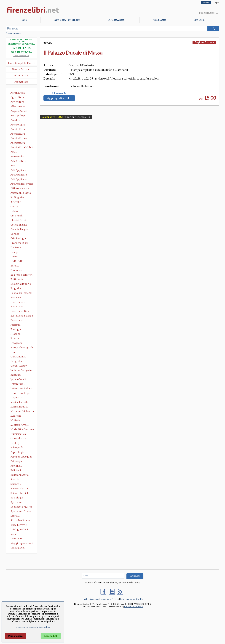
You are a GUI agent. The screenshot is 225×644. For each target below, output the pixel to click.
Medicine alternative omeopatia (17, 416)
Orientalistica (18, 439)
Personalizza (15, 636)
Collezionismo (19, 225)
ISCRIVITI (135, 576)
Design (14, 252)
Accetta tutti (51, 636)
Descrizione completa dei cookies (33, 627)
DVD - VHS (17, 261)
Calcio (14, 211)
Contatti (199, 20)
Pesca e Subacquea (21, 457)
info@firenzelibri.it (134, 607)
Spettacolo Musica (21, 507)
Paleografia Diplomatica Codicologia (18, 448)
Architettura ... (19, 129)
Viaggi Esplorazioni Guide (22, 543)
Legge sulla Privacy (110, 599)
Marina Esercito (20, 402)
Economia (16, 270)
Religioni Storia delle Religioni (20, 475)
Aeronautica (18, 93)
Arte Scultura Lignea (18, 161)
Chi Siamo (160, 20)
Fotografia (16, 343)
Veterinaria (17, 539)
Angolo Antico (19, 111)
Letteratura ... (18, 384)
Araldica (15, 120)
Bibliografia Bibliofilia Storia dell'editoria (20, 198)
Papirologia (17, 452)
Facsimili (16, 325)
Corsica (15, 234)
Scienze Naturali (20, 489)
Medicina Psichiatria (22, 411)
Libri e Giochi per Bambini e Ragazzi (21, 393)
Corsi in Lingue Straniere (19, 230)
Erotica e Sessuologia (17, 298)
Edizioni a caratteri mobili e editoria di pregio (22, 275)
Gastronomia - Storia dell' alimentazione (19, 357)
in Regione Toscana (66, 117)
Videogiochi (18, 548)
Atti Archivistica (20, 188)
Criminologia (18, 238)
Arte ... (14, 152)
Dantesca (16, 247)
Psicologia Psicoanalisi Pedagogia (17, 462)
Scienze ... (16, 484)
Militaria (15, 420)
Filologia (16, 329)
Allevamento (18, 106)
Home (23, 20)
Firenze (15, 338)
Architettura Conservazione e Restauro (20, 134)
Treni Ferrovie (19, 525)
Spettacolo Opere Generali (21, 512)
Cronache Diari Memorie (19, 243)
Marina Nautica (19, 407)
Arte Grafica (17, 157)
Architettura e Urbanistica (19, 139)
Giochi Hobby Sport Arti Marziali (21, 366)
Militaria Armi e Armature (20, 425)
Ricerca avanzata (13, 33)
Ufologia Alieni (19, 530)
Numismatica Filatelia (18, 434)
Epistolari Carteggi (21, 293)
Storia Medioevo (20, 520)
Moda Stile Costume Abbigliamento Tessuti (22, 430)
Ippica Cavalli (18, 379)
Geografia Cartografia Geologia (17, 362)
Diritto (15, 257)
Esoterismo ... (18, 302)
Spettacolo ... (18, 502)
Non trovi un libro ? (67, 20)
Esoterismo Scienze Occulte (22, 316)
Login (202, 13)
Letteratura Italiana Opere (21, 389)
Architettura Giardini (18, 143)
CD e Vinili (17, 216)
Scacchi (15, 479)
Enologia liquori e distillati (21, 284)
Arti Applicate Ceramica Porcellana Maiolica (22, 170)
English (217, 3)
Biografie (16, 202)
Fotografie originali (22, 348)
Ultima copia (59, 93)
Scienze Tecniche (20, 493)
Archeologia (18, 125)
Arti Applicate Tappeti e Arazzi (20, 180)
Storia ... (15, 516)
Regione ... (16, 466)
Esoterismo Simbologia (17, 321)
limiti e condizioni (21, 56)
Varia (13, 534)
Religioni (16, 470)
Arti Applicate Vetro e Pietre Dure (22, 184)
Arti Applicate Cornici (19, 175)
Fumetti (15, 352)
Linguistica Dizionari (17, 398)
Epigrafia (16, 288)
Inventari (16, 375)
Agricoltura (17, 97)
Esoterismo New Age (20, 311)
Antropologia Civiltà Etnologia (20, 116)
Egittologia (17, 279)
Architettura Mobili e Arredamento (22, 148)
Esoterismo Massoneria (17, 307)
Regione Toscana (204, 42)
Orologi (15, 443)
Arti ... (14, 166)
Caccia (14, 207)
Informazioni (117, 20)
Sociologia (17, 498)
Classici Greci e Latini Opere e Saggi (22, 221)
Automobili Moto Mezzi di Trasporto (21, 193)
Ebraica (15, 266)
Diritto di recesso (90, 599)
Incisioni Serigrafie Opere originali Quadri (21, 371)
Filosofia (15, 334)
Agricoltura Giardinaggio (18, 102)
